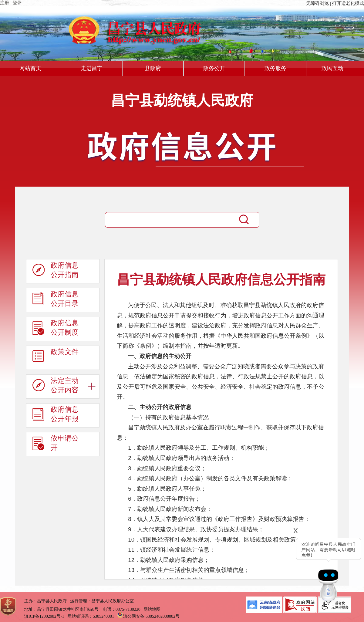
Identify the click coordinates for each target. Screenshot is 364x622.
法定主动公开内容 (56, 387)
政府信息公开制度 (56, 329)
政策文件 (56, 358)
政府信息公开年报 (56, 416)
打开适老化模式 (348, 3)
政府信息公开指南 (56, 272)
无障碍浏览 (317, 3)
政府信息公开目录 (56, 300)
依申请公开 (56, 445)
